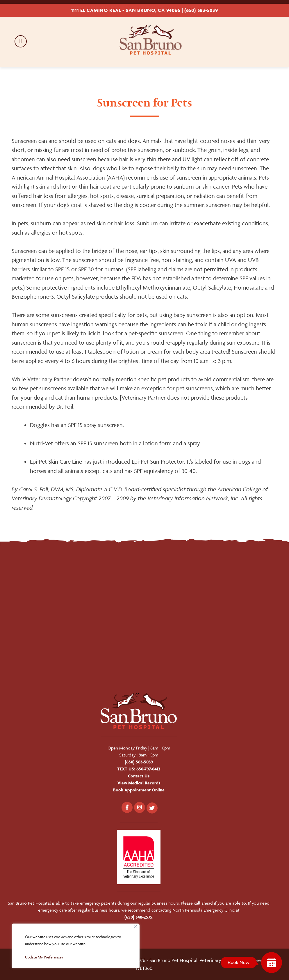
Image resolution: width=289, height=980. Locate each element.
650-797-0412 (148, 769)
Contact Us (139, 776)
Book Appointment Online (139, 790)
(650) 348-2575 (138, 917)
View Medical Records (139, 783)
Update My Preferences (44, 957)
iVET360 (144, 968)
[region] (76, 946)
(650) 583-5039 (201, 10)
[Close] (136, 926)
